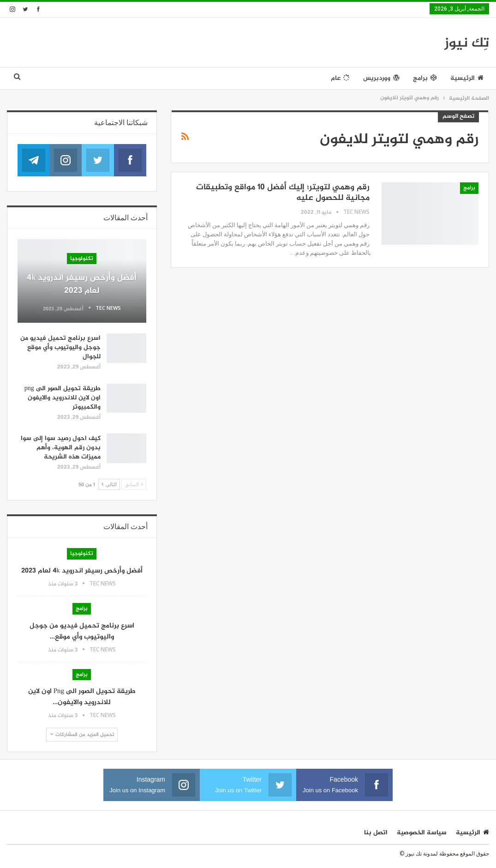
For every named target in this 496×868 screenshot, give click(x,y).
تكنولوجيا (82, 259)
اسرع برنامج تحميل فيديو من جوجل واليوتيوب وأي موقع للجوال (60, 347)
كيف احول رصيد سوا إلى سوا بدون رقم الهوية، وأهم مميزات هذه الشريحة (61, 448)
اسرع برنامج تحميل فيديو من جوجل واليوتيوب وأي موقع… (82, 631)
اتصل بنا (376, 833)
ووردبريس (381, 78)
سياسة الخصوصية (422, 833)
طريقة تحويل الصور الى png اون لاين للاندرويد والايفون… (82, 697)
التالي (109, 484)
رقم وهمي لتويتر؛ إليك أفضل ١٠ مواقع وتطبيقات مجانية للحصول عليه (283, 193)
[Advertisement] (216, 41)
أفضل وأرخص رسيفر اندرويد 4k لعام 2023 (82, 284)
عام (340, 78)
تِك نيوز (467, 43)
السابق (134, 484)
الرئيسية (467, 78)
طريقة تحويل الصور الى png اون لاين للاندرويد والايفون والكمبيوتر (63, 398)
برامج (425, 78)
